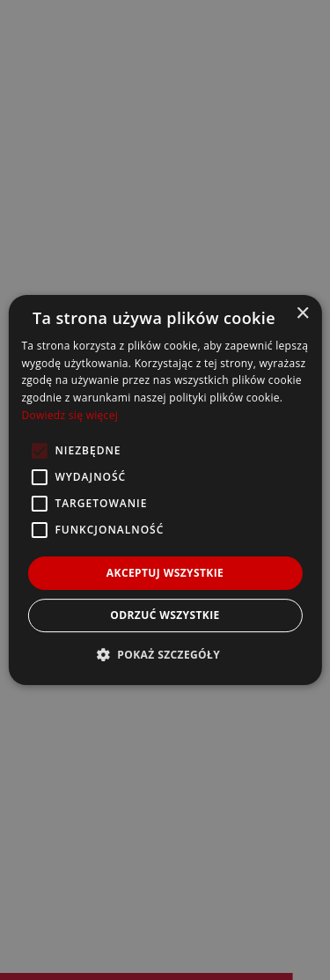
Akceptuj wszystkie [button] (165, 573)
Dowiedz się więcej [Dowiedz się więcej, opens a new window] (70, 415)
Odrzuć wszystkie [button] (165, 615)
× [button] (302, 314)
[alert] (165, 490)
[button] (165, 654)
